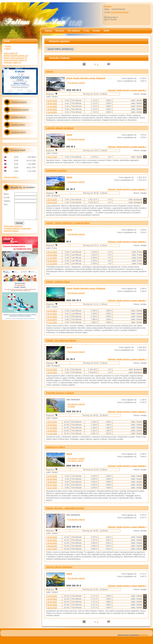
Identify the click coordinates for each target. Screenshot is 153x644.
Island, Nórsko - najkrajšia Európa (65, 508)
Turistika (71, 406)
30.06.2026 (52, 482)
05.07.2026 (52, 485)
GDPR (106, 31)
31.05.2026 (52, 540)
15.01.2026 (52, 255)
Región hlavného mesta (84, 78)
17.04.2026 (52, 433)
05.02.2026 (52, 261)
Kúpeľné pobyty (18, 125)
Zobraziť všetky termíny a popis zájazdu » (127, 90)
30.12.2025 (52, 316)
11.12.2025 (52, 311)
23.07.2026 (52, 157)
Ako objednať (74, 31)
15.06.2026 (52, 543)
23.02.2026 (52, 372)
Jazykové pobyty (19, 132)
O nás (86, 31)
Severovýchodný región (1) (15, 60)
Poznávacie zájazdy (76, 83)
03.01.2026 (52, 319)
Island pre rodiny (56, 447)
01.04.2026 (52, 100)
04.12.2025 (52, 252)
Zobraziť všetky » (11, 177)
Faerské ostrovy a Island (60, 393)
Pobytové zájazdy (19, 102)
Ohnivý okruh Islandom (59, 567)
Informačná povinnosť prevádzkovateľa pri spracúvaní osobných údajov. (17, 232)
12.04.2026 (52, 430)
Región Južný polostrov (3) (15, 58)
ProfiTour (144, 635)
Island (49, 71)
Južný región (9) (11, 53)
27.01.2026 (52, 258)
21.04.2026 (52, 112)
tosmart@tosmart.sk (120, 12)
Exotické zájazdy (19, 117)
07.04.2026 (52, 428)
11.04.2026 (52, 106)
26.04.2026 (52, 602)
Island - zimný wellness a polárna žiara (68, 223)
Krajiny (8, 46)
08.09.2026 (52, 202)
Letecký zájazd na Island (60, 128)
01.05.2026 (52, 479)
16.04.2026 (52, 109)
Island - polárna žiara (58, 282)
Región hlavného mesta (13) (16, 56)
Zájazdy (48, 31)
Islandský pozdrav (56, 170)
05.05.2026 (52, 199)
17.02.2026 (52, 263)
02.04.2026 (52, 425)
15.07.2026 (52, 488)
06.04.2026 (52, 103)
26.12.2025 (52, 314)
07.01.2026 (52, 322)
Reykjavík (101, 78)
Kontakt (96, 31)
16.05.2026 (52, 537)
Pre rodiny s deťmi (76, 461)
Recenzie (60, 31)
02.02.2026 (52, 369)
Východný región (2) (12, 62)
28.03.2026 (52, 422)
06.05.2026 (52, 605)
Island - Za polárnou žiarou (61, 340)
